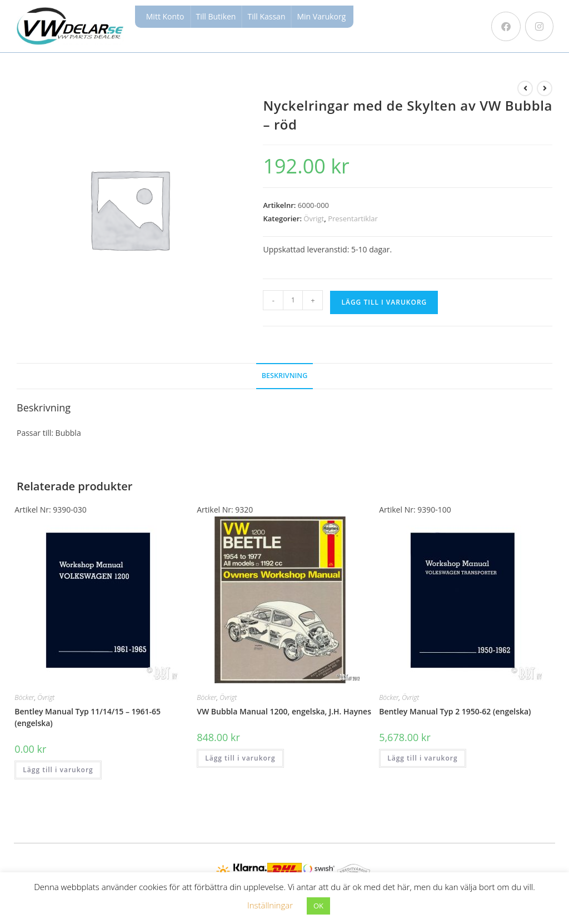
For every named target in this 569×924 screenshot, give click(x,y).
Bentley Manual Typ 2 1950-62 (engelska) (455, 711)
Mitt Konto (165, 16)
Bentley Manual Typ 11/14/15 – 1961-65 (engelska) (88, 717)
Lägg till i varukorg (384, 302)
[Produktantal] (293, 300)
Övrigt (314, 218)
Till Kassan (266, 16)
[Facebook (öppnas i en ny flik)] (506, 26)
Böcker (24, 697)
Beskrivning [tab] (285, 376)
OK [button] (318, 906)
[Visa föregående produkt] (525, 88)
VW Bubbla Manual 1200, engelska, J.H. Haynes (284, 711)
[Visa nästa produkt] (545, 88)
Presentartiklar (353, 218)
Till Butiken (216, 16)
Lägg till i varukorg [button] (58, 770)
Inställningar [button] (270, 905)
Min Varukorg (321, 16)
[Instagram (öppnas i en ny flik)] (539, 26)
